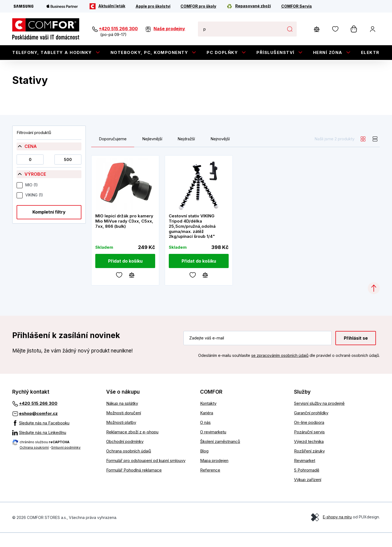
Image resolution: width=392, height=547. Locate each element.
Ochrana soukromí (34, 462)
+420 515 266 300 (118, 29)
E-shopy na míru (337, 531)
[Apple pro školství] (153, 6)
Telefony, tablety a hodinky (52, 52)
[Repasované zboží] (249, 6)
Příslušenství (275, 52)
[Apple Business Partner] (62, 6)
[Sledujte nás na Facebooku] (55, 437)
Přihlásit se (356, 352)
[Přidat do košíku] (125, 275)
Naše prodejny (169, 29)
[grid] (363, 153)
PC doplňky (222, 52)
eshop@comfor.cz (38, 428)
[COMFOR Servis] (297, 6)
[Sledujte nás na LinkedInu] (55, 447)
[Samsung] (24, 6)
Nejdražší (186, 153)
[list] (375, 153)
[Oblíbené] (119, 289)
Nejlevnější (152, 153)
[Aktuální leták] (107, 6)
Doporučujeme (113, 153)
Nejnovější (220, 153)
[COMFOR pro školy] (198, 6)
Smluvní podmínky (66, 462)
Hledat (290, 29)
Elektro (372, 52)
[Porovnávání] (132, 289)
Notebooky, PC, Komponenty (149, 52)
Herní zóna (328, 52)
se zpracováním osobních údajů (280, 370)
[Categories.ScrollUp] (374, 302)
